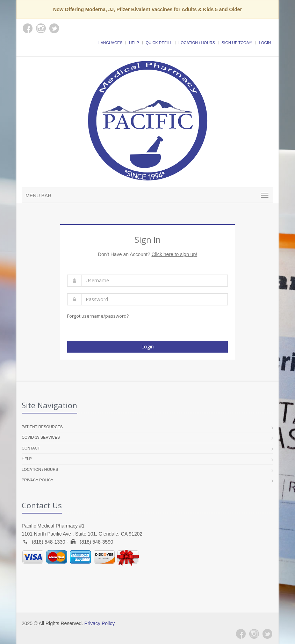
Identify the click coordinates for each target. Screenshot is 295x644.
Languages (110, 43)
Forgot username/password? (98, 316)
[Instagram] (254, 634)
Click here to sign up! (174, 254)
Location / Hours (197, 43)
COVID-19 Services (41, 437)
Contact (31, 448)
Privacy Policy (38, 480)
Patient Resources (42, 427)
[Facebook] (241, 634)
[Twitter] (267, 634)
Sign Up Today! (237, 43)
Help (134, 43)
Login (265, 43)
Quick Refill (159, 43)
